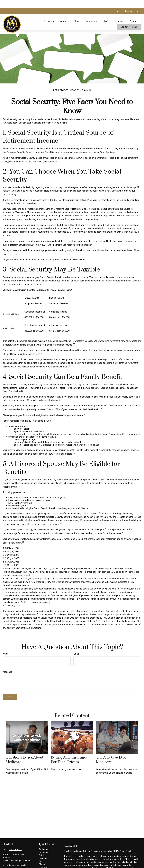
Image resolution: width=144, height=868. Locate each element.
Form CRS (74, 838)
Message (8, 663)
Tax (41, 853)
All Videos (43, 864)
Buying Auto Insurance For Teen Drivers (69, 751)
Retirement (44, 841)
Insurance (43, 850)
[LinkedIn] (117, 3)
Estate (42, 847)
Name (6, 645)
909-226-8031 (15, 841)
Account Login (131, 3)
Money (42, 856)
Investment (44, 844)
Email (76, 645)
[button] (49, 13)
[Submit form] (10, 688)
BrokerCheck (126, 843)
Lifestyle (43, 859)
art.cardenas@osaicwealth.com (17, 857)
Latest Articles (45, 862)
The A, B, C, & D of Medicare (111, 751)
